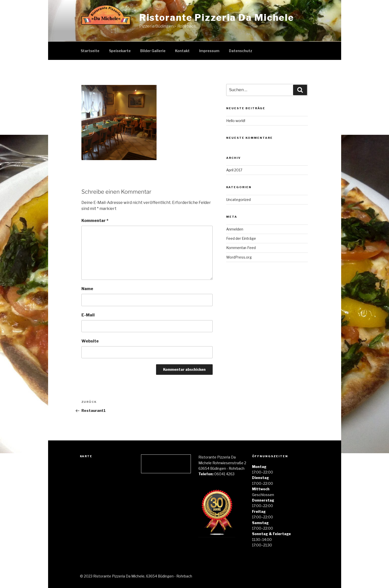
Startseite (90, 51)
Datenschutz (241, 51)
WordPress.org (239, 257)
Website (90, 341)
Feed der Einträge (241, 238)
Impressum (209, 51)
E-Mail (88, 315)
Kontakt (182, 51)
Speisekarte (120, 51)
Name (87, 289)
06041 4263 (224, 474)
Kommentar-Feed (241, 248)
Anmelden (235, 229)
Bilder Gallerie (153, 51)
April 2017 (234, 170)
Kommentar (95, 221)
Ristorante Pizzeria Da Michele (217, 18)
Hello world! (236, 121)
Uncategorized (238, 200)
